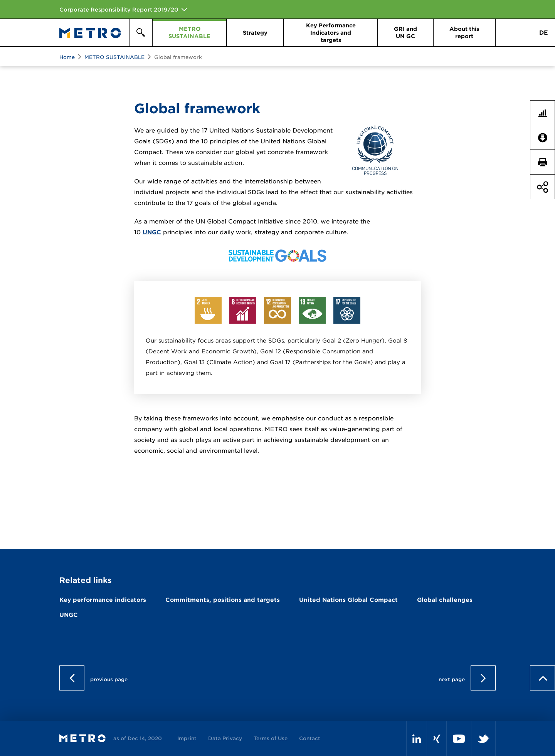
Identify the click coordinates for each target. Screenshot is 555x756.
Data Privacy (225, 738)
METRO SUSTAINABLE (114, 57)
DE (544, 33)
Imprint (187, 738)
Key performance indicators (103, 600)
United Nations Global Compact (348, 600)
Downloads (546, 138)
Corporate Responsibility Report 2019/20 (119, 10)
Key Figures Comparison (546, 113)
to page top (542, 678)
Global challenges (445, 600)
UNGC (152, 232)
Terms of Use (271, 738)
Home (67, 57)
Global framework (178, 57)
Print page (546, 162)
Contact (310, 738)
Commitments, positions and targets (223, 600)
